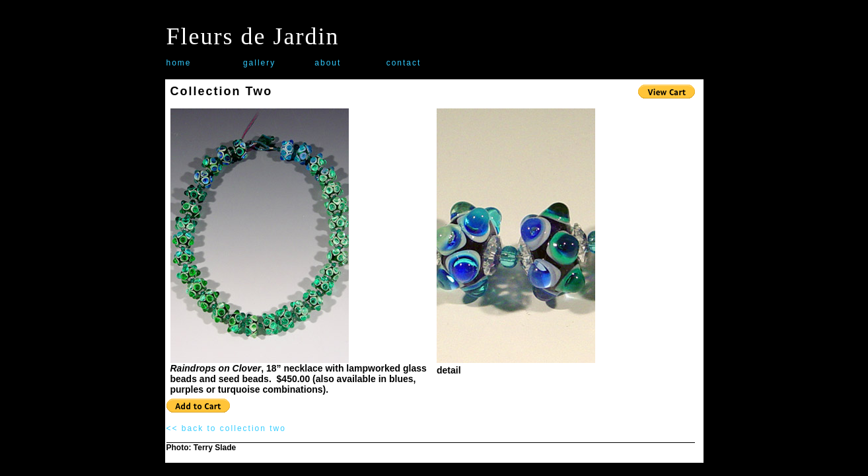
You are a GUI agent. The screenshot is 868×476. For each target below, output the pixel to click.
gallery (259, 63)
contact (404, 63)
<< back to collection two (226, 428)
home (179, 63)
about (328, 63)
